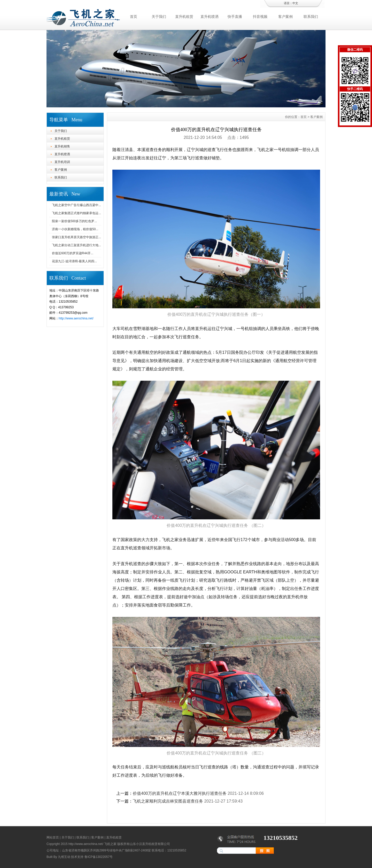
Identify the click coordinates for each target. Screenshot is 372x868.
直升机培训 (62, 162)
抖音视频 (260, 17)
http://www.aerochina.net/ (76, 318)
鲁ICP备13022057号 (99, 857)
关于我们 (159, 17)
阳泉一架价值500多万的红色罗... (74, 221)
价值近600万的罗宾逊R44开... (73, 253)
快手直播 (235, 17)
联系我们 (311, 17)
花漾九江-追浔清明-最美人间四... (74, 261)
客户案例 (285, 17)
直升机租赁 (184, 17)
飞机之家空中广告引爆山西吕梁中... (76, 205)
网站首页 (53, 837)
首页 (134, 17)
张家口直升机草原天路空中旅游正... (76, 237)
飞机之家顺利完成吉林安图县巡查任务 (168, 801)
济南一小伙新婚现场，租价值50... (75, 229)
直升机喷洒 (210, 17)
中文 (295, 3)
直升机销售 (62, 146)
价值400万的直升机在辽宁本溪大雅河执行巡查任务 (180, 793)
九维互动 (64, 857)
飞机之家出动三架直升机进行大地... (76, 245)
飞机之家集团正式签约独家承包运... (76, 213)
